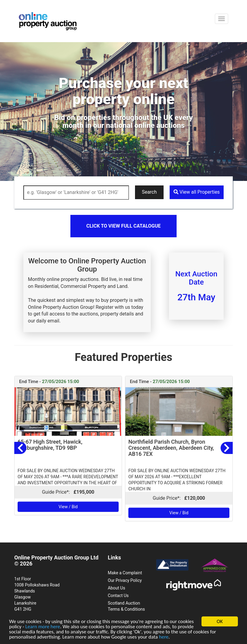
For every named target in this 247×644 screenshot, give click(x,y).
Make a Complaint (125, 573)
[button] (20, 448)
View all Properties (197, 192)
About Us (116, 588)
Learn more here (43, 627)
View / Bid (68, 507)
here (164, 637)
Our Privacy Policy (125, 580)
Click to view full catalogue (123, 226)
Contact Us (118, 596)
